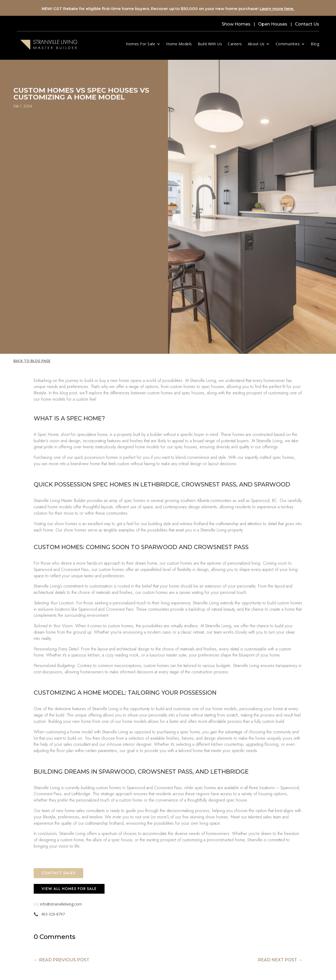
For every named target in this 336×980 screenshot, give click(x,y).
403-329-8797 (53, 914)
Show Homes (236, 24)
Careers (235, 44)
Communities (288, 44)
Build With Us (210, 44)
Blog (315, 44)
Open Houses (273, 24)
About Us (256, 44)
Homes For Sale (140, 44)
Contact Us (307, 24)
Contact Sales (58, 873)
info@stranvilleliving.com (61, 904)
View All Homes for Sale (69, 889)
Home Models (179, 44)
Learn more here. (277, 9)
